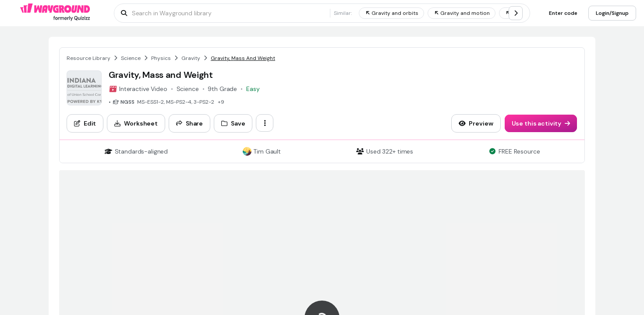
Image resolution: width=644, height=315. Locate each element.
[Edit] (85, 123)
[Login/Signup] (612, 13)
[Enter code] (563, 13)
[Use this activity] (541, 123)
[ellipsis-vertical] (265, 123)
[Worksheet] (136, 123)
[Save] (233, 123)
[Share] (189, 123)
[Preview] (476, 123)
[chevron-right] (516, 13)
